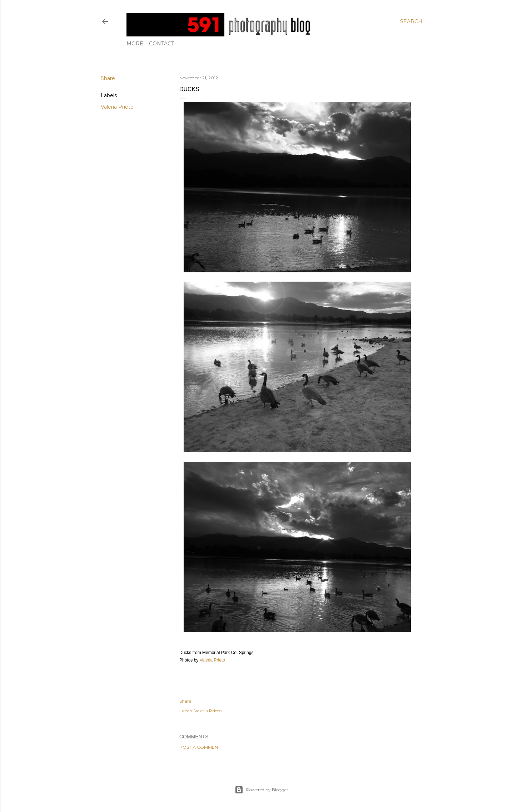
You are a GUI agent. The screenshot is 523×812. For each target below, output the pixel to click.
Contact (141, 44)
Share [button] (108, 78)
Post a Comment (200, 747)
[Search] (411, 21)
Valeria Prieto (117, 107)
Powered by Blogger (261, 790)
